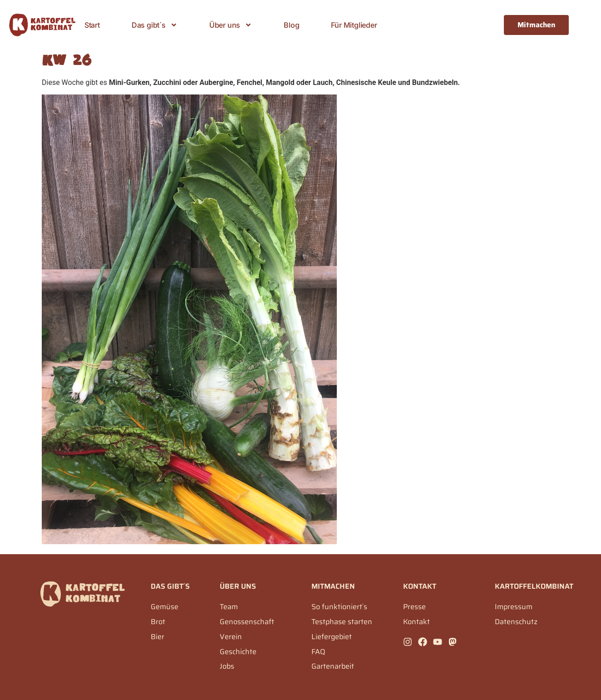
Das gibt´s (155, 25)
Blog (291, 25)
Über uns (231, 25)
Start (92, 25)
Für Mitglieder (354, 25)
